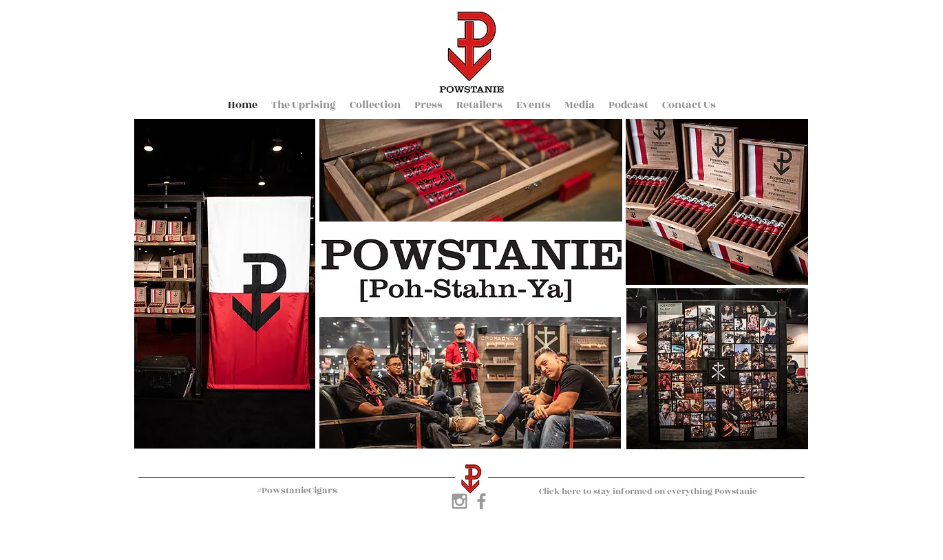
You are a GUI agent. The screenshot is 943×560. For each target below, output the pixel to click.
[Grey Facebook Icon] (481, 501)
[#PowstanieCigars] (297, 491)
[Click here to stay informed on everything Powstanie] (648, 491)
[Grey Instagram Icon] (459, 501)
